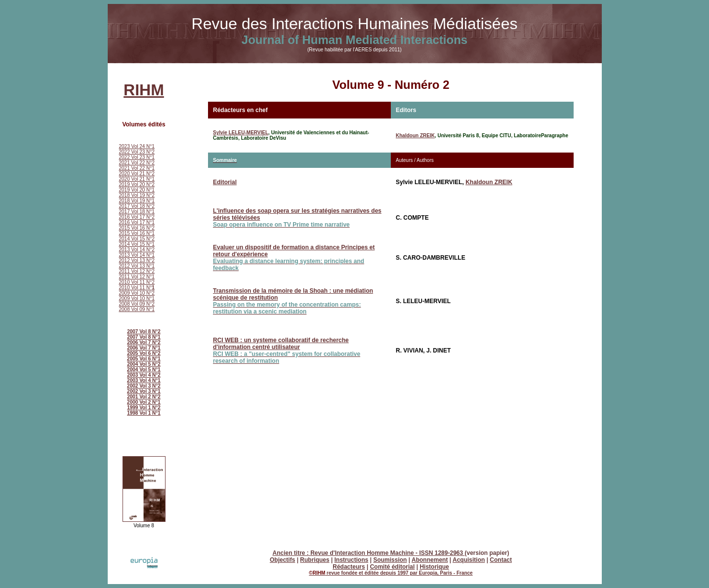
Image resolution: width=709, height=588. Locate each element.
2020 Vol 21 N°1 (137, 179)
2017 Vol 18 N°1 (137, 212)
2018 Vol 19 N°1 (137, 201)
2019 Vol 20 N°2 (137, 184)
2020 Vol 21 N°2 (137, 174)
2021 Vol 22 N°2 (137, 163)
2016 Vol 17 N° (136, 217)
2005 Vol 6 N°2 (144, 353)
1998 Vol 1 (139, 413)
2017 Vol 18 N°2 (137, 206)
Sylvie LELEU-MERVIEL (241, 133)
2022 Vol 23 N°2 (137, 152)
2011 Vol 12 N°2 (137, 271)
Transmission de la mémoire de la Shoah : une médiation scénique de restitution (293, 301)
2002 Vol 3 (140, 386)
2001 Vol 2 (139, 397)
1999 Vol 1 (139, 408)
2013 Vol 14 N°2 (137, 250)
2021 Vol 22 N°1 (137, 168)
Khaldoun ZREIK (415, 136)
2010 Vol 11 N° (137, 288)
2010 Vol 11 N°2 (137, 282)
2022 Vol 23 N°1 (137, 157)
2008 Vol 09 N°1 (137, 309)
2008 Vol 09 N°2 (137, 304)
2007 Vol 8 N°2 (144, 332)
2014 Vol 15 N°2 (137, 239)
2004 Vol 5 (140, 370)
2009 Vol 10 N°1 (137, 298)
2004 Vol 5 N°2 (144, 364)
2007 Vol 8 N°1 (144, 337)
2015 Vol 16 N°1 (137, 233)
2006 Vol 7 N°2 (144, 342)
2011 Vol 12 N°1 (137, 277)
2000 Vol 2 (140, 402)
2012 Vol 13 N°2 (137, 260)
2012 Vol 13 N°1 (137, 266)
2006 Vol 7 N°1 (144, 348)
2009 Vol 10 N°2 (137, 293)
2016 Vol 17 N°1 (137, 222)
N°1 (156, 359)
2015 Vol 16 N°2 (137, 228)
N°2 (156, 375)
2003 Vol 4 (139, 375)
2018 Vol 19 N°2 (137, 195)
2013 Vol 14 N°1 (137, 255)
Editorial (225, 182)
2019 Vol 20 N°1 (137, 190)
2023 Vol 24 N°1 (137, 146)
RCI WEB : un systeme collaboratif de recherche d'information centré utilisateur (287, 351)
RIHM (144, 90)
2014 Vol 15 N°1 (137, 244)
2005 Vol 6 (140, 359)
